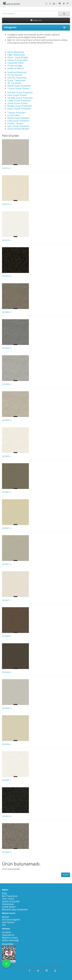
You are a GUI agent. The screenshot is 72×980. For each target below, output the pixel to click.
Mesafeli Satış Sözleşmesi (15, 909)
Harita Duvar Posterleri (19, 86)
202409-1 (7, 456)
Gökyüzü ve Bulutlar (18, 60)
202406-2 (7, 744)
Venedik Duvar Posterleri (20, 98)
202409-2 (7, 420)
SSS (4, 925)
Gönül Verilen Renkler (18, 129)
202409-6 (7, 276)
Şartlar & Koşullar (11, 901)
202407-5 (7, 492)
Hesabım (6, 932)
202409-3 (7, 384)
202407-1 (7, 600)
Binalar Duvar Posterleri (20, 106)
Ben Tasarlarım (10, 896)
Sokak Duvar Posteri (18, 103)
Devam (66, 875)
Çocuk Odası (14, 115)
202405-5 (7, 852)
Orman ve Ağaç (15, 66)
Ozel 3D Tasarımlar (17, 78)
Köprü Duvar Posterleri (19, 109)
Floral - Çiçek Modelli (18, 57)
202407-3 (7, 528)
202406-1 (7, 780)
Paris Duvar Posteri (17, 95)
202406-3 (7, 708)
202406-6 (7, 636)
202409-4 (7, 348)
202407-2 (7, 564)
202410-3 (7, 168)
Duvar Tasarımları (17, 80)
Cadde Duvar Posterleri (19, 101)
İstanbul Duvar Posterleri (20, 92)
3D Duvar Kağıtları (11, 920)
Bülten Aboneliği (10, 940)
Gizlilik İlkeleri (9, 907)
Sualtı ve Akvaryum (17, 72)
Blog (4, 893)
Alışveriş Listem (10, 938)
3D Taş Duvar (14, 83)
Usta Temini (8, 899)
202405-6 (7, 816)
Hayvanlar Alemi (16, 63)
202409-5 (7, 312)
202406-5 (7, 672)
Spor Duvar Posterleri (18, 126)
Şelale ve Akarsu (16, 68)
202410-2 (7, 204)
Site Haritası (8, 922)
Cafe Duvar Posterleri (18, 121)
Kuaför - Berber (15, 123)
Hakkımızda (8, 904)
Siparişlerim (8, 935)
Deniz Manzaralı (16, 52)
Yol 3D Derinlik (15, 75)
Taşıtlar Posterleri (17, 113)
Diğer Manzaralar (16, 55)
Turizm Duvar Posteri (18, 88)
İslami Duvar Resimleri (19, 118)
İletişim (6, 917)
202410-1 (7, 240)
